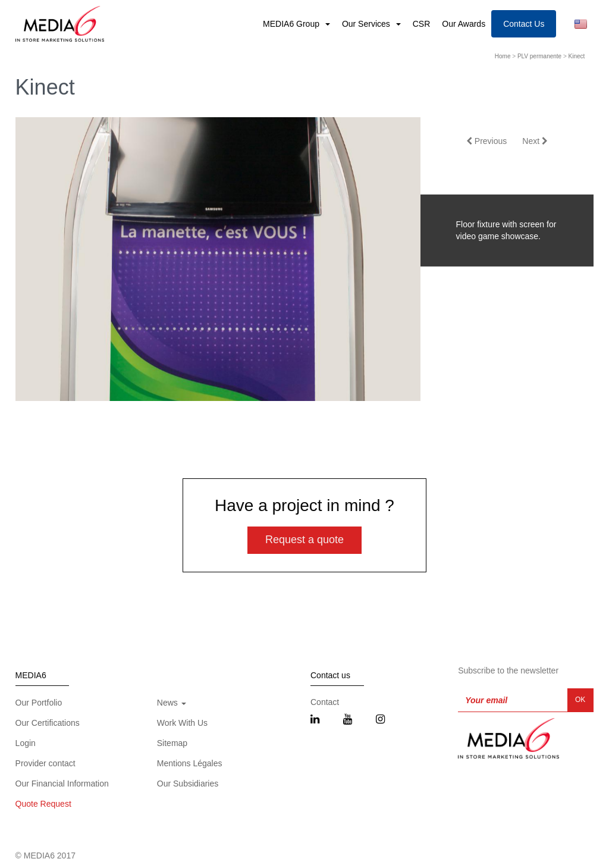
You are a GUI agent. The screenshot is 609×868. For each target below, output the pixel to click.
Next (535, 141)
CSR (422, 24)
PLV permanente (539, 56)
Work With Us (182, 723)
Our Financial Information (62, 784)
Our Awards (464, 24)
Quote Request (43, 804)
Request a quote (304, 540)
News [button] (172, 703)
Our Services (367, 24)
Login (26, 743)
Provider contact (45, 763)
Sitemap (172, 743)
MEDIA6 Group (292, 24)
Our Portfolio (39, 703)
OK (580, 700)
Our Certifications (48, 723)
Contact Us (524, 24)
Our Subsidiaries (188, 784)
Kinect (577, 56)
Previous (486, 141)
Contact (325, 702)
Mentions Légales (190, 763)
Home (503, 56)
